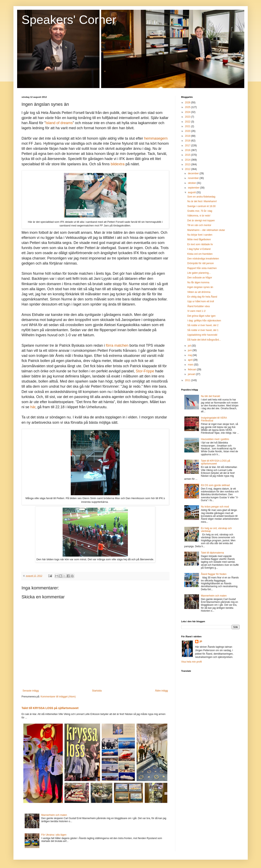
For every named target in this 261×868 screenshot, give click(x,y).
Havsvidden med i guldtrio (215, 439)
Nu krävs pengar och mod (215, 507)
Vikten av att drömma (199, 292)
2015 (188, 155)
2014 (188, 160)
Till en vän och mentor (199, 225)
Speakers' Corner (69, 20)
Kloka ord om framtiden (200, 254)
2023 (188, 117)
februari (192, 369)
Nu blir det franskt (210, 396)
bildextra (118, 164)
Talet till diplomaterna (212, 553)
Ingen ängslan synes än (200, 287)
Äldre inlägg (161, 691)
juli (190, 346)
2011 (188, 380)
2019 (188, 136)
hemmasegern (156, 138)
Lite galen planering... (199, 273)
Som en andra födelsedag (201, 197)
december (194, 173)
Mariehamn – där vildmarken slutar (206, 230)
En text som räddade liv (200, 244)
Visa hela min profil (192, 662)
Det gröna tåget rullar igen (201, 316)
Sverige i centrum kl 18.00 (201, 206)
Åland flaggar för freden (214, 574)
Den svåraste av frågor (200, 278)
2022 (188, 122)
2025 (188, 107)
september (194, 188)
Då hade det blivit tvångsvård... (204, 340)
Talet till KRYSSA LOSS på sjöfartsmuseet (50, 708)
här (33, 407)
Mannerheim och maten (54, 815)
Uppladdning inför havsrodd (202, 335)
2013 (188, 164)
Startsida (97, 691)
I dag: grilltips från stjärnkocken (204, 321)
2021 (188, 126)
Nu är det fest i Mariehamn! (202, 201)
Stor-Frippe (145, 371)
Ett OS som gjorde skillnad (215, 485)
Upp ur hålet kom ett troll (201, 301)
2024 (188, 112)
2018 (188, 141)
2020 (188, 131)
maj (190, 355)
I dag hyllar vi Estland (199, 249)
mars (191, 365)
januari (192, 374)
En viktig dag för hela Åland (202, 297)
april (190, 360)
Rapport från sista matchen (202, 268)
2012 (188, 169)
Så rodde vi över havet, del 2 (203, 325)
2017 (188, 146)
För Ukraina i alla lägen (54, 835)
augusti (192, 192)
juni (190, 350)
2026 (188, 103)
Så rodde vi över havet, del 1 (203, 330)
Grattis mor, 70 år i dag (200, 211)
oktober (192, 183)
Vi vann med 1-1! (196, 311)
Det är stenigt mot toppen (201, 221)
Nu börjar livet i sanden (200, 235)
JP (201, 642)
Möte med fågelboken (199, 239)
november (194, 178)
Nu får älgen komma (198, 282)
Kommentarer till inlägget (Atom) (58, 697)
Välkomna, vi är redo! (199, 216)
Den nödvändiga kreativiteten (203, 259)
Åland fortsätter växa (198, 306)
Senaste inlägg (31, 691)
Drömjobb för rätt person (200, 263)
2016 (188, 150)
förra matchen (117, 345)
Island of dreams (59, 123)
